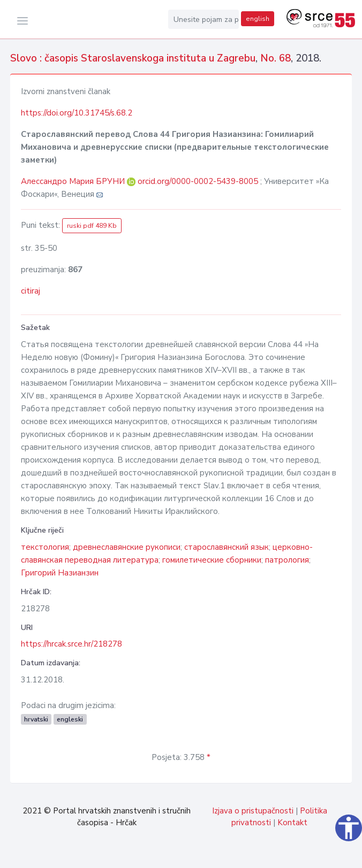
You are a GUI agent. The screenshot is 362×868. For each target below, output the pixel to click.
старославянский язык (227, 547)
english (258, 19)
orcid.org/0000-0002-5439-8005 (198, 181)
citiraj (31, 291)
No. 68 (276, 58)
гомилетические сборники (212, 560)
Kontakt (292, 823)
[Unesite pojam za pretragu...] (203, 19)
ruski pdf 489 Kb (92, 226)
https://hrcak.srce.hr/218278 (71, 644)
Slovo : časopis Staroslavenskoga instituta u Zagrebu (133, 58)
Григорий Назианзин (60, 573)
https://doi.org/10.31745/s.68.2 (77, 113)
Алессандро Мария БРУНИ (74, 181)
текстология (45, 547)
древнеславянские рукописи (127, 547)
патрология (287, 560)
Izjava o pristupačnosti (253, 811)
